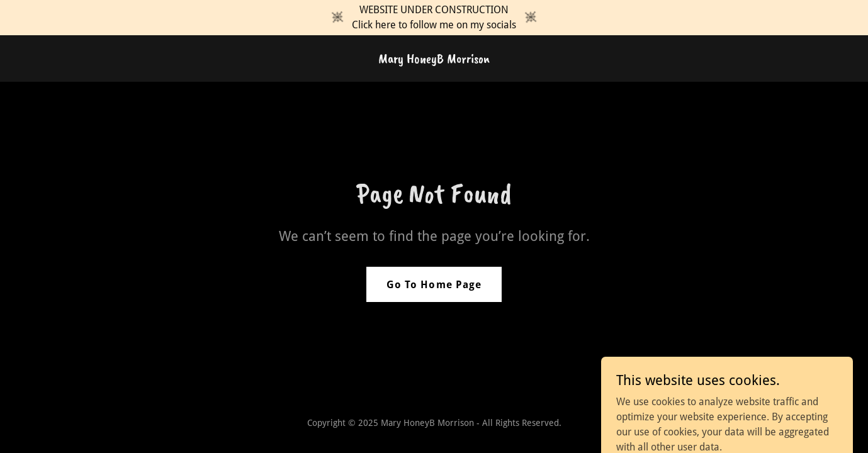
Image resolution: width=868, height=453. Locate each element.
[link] (434, 59)
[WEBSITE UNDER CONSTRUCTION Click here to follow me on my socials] (434, 18)
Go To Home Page (434, 285)
